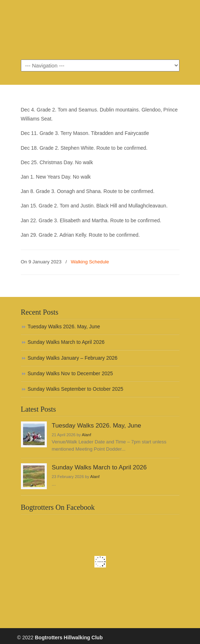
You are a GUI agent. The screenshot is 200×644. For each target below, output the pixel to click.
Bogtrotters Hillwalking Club (100, 29)
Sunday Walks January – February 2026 (73, 358)
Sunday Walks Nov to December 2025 (70, 373)
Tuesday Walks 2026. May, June (64, 327)
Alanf (86, 435)
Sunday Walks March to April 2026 (66, 342)
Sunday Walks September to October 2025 (76, 389)
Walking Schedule (90, 262)
